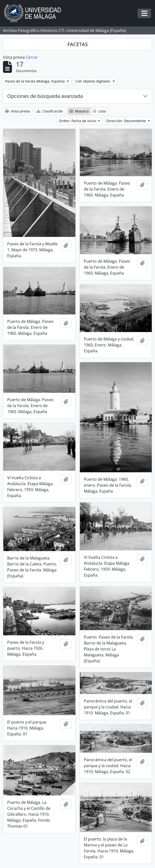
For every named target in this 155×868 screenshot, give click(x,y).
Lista (99, 111)
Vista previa (18, 111)
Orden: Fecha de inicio (78, 121)
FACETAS (78, 44)
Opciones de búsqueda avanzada (45, 96)
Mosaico (79, 111)
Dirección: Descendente (127, 121)
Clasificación (50, 111)
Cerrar (32, 57)
